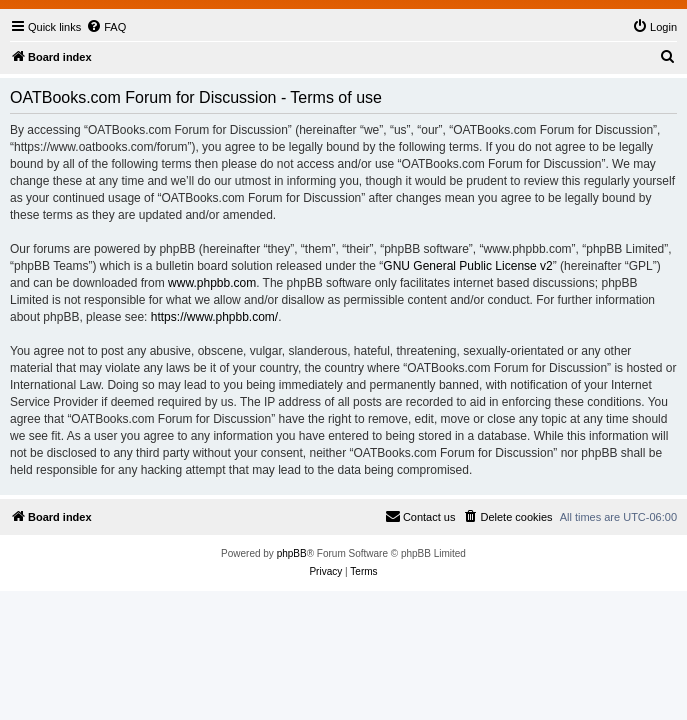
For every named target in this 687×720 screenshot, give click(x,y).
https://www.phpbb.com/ (214, 317)
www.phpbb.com (212, 283)
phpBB (292, 553)
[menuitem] (106, 27)
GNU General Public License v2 (467, 266)
